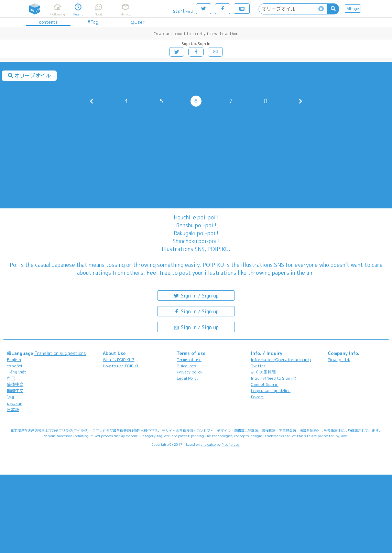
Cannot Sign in (265, 384)
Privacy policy (189, 372)
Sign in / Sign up (196, 295)
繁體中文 (15, 391)
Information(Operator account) (281, 360)
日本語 (13, 409)
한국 (11, 378)
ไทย (10, 397)
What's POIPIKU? (119, 360)
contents (48, 22)
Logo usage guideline (271, 391)
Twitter (258, 366)
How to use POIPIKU (121, 366)
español (14, 366)
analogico (208, 444)
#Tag (93, 22)
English (14, 360)
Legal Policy (188, 378)
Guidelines (187, 366)
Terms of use (189, 360)
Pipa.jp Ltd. (339, 360)
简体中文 (15, 384)
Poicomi (258, 397)
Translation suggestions (60, 353)
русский (15, 403)
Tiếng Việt (17, 372)
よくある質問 (263, 372)
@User (138, 22)
